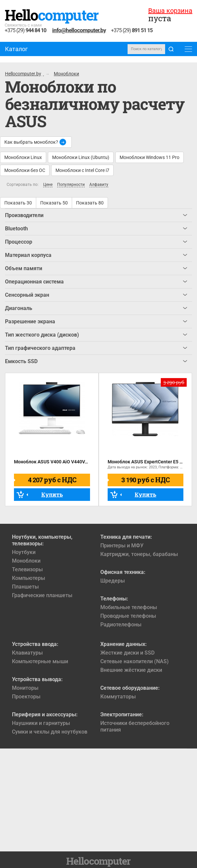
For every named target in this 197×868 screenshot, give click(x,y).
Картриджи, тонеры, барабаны (139, 554)
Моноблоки (26, 561)
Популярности (71, 185)
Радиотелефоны (121, 625)
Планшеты (25, 587)
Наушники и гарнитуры (41, 723)
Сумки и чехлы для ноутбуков (50, 732)
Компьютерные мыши (40, 661)
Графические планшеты (42, 595)
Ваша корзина (170, 11)
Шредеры (113, 581)
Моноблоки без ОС (25, 170)
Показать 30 (18, 203)
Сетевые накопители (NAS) (135, 661)
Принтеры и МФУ (122, 546)
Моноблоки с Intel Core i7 (82, 170)
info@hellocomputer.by (79, 30)
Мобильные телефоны (129, 607)
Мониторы (25, 688)
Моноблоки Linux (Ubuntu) (81, 157)
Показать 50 (54, 203)
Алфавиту (99, 185)
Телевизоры (27, 569)
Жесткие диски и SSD (127, 653)
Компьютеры (29, 578)
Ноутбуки (24, 552)
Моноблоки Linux (23, 157)
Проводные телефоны (128, 616)
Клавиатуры (27, 653)
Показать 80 (90, 203)
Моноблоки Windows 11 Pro (149, 157)
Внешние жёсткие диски (131, 670)
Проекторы (26, 697)
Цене (48, 185)
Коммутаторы (118, 697)
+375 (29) (25, 31)
